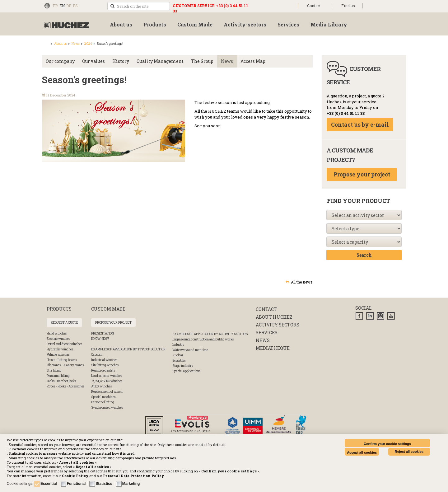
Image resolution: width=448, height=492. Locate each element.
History (121, 61)
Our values (93, 61)
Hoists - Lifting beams (62, 360)
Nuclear (178, 355)
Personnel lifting (58, 376)
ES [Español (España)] (75, 6)
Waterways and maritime (190, 350)
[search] (139, 6)
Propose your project (362, 174)
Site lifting (54, 370)
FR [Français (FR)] (55, 6)
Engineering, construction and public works (203, 339)
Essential (49, 484)
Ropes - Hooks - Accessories (65, 386)
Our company (60, 61)
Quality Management (160, 61)
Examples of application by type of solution (128, 349)
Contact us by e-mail (360, 125)
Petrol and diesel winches (64, 344)
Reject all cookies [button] (409, 452)
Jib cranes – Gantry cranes (65, 365)
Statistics (104, 484)
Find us (348, 6)
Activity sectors (278, 325)
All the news (302, 282)
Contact (314, 6)
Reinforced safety (103, 370)
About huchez (274, 317)
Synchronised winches (107, 408)
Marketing (131, 484)
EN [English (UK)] (62, 6)
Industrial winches (104, 360)
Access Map (253, 61)
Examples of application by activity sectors (210, 334)
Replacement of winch (107, 392)
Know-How (100, 339)
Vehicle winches (58, 355)
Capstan (97, 355)
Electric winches (58, 339)
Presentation (103, 333)
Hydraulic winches (60, 349)
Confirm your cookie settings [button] (387, 444)
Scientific (179, 361)
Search (364, 255)
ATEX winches (101, 386)
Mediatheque (273, 348)
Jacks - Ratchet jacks (61, 381)
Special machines (103, 397)
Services (267, 333)
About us (60, 44)
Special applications (186, 371)
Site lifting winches (105, 365)
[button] (133, 476)
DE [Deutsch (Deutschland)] (69, 6)
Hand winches (57, 333)
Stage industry (183, 366)
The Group (202, 61)
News (75, 44)
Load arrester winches (107, 376)
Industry (178, 345)
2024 (88, 44)
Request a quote (64, 323)
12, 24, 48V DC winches (107, 381)
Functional (76, 484)
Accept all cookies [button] (362, 452)
